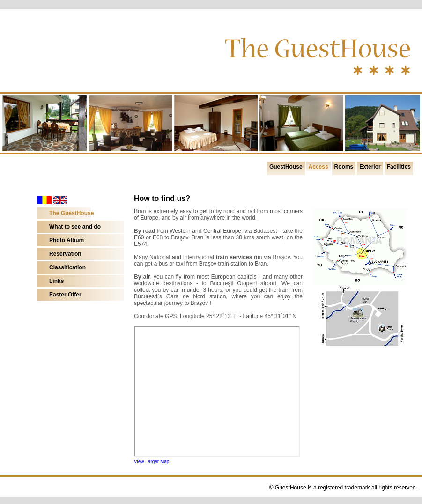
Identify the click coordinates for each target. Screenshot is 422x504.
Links (56, 281)
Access (318, 167)
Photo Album (67, 240)
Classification (67, 267)
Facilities (399, 167)
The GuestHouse (71, 213)
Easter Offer (65, 295)
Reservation (65, 254)
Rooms (344, 167)
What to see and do (75, 227)
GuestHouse (286, 167)
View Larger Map (152, 462)
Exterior (370, 167)
